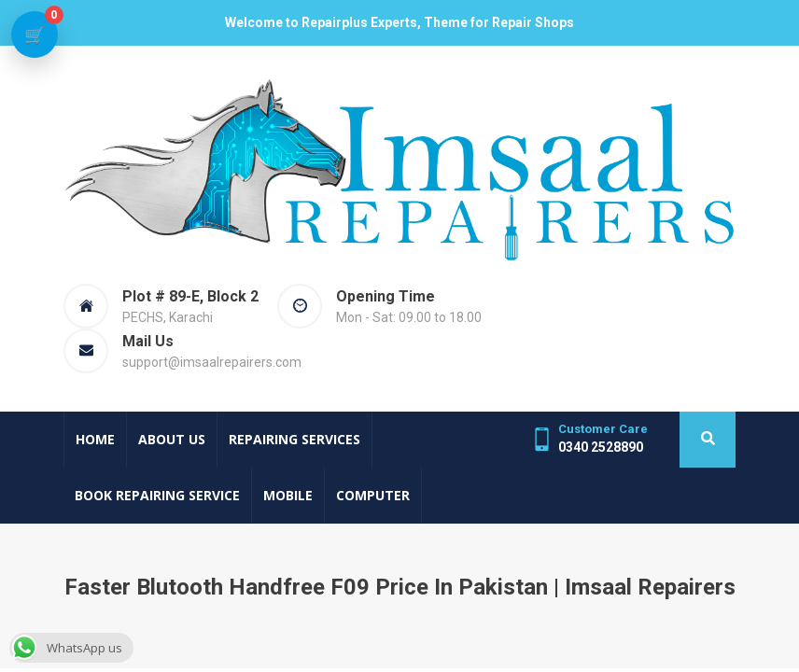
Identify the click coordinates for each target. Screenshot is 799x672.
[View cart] (35, 35)
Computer (373, 495)
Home (95, 439)
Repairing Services (294, 439)
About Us (172, 439)
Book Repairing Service (157, 495)
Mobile (288, 495)
